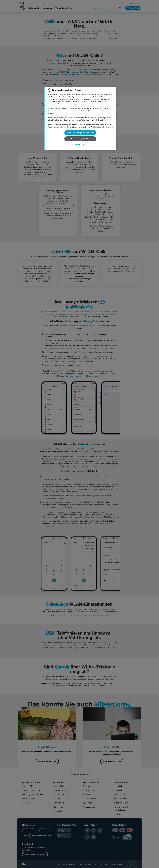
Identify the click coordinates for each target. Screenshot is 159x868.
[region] (80, 118)
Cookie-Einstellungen (80, 145)
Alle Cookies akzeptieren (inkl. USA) (80, 133)
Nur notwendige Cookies (80, 139)
